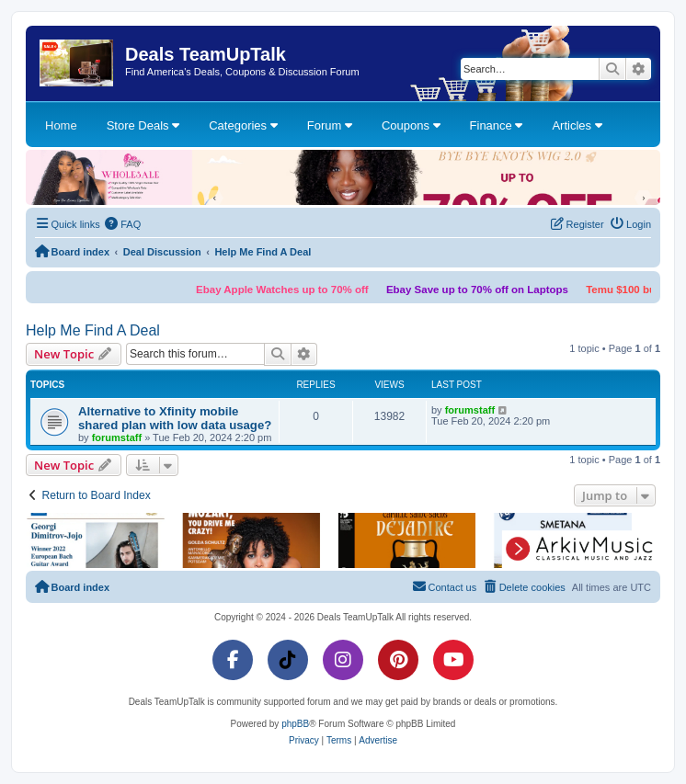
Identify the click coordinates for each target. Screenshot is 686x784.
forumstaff (117, 437)
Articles (577, 125)
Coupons (411, 125)
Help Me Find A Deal (93, 330)
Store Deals (143, 125)
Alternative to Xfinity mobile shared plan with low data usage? (175, 418)
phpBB (295, 724)
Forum (330, 125)
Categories (243, 125)
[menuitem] (123, 224)
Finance (497, 125)
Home (61, 125)
